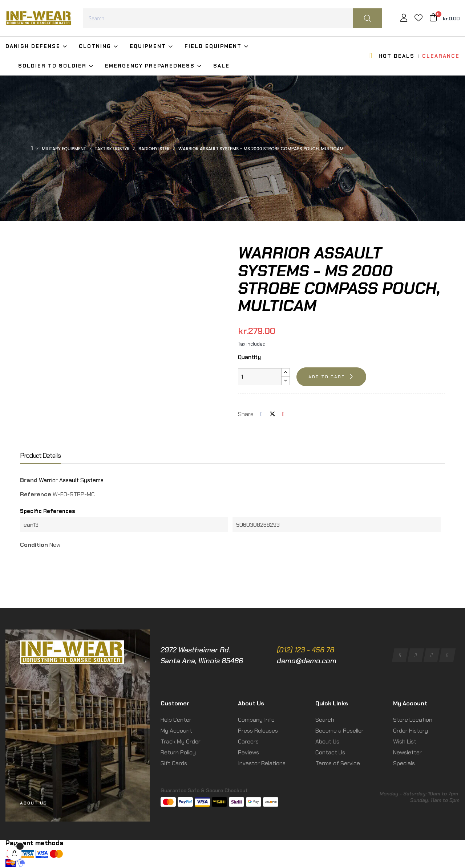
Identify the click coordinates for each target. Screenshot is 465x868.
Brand (29, 480)
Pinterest (283, 414)
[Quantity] (260, 377)
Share (262, 414)
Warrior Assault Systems (71, 480)
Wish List (405, 741)
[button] (34, 803)
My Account (176, 731)
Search (325, 720)
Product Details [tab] (40, 456)
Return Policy (178, 752)
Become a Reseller (339, 731)
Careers (248, 741)
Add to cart (327, 377)
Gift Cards (174, 763)
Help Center (176, 720)
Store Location (413, 720)
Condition (34, 545)
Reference (36, 494)
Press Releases (258, 731)
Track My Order (181, 741)
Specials (404, 763)
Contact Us (330, 752)
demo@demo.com (307, 661)
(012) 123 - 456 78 (306, 650)
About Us (327, 741)
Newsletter (407, 752)
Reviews (248, 752)
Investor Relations (262, 763)
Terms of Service (338, 763)
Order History (411, 731)
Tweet (272, 414)
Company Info (256, 720)
